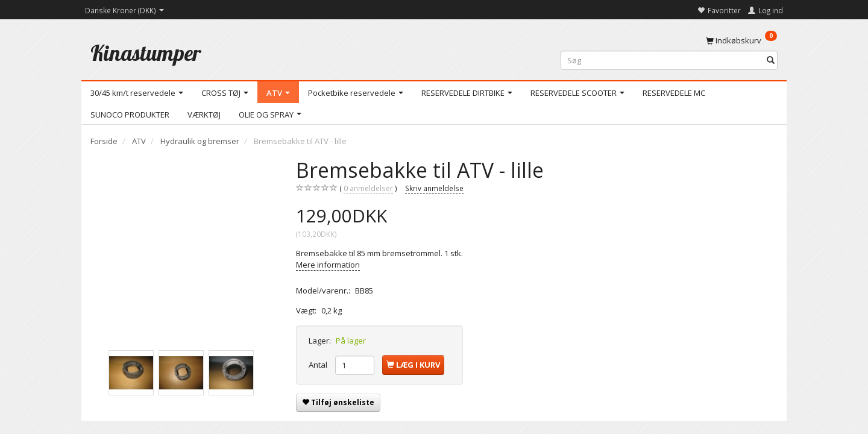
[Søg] (771, 61)
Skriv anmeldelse (434, 188)
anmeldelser (368, 188)
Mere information (328, 265)
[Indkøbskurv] (741, 40)
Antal (319, 365)
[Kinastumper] (146, 53)
